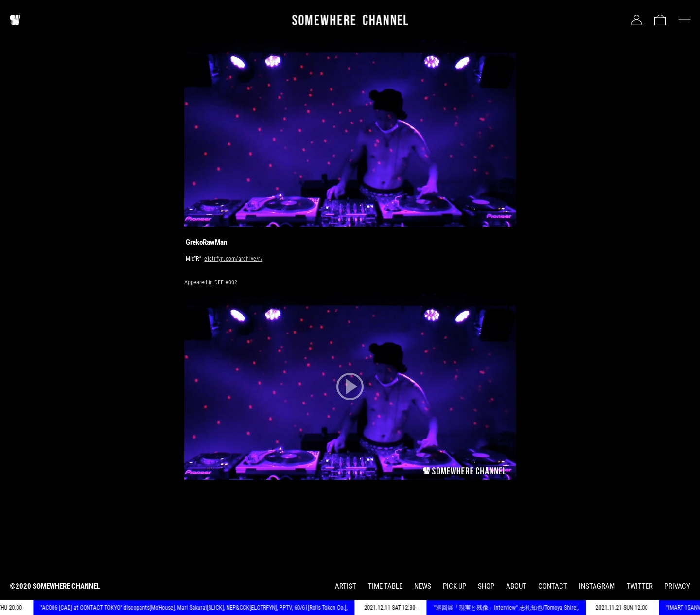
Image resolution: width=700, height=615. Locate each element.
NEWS (423, 586)
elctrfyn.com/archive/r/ (233, 259)
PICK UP (455, 586)
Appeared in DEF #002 (211, 282)
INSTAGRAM (597, 586)
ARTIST (346, 586)
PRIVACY (677, 586)
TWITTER (640, 586)
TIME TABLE (385, 586)
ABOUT (516, 586)
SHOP (486, 586)
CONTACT (553, 586)
